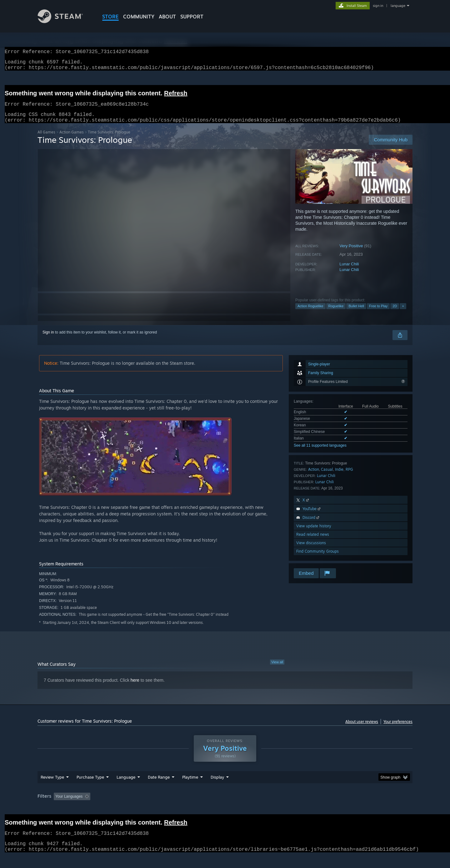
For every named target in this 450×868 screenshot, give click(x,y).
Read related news (313, 542)
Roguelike (336, 314)
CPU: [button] (310, 808)
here (135, 688)
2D (395, 314)
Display (217, 789)
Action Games (72, 140)
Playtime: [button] (180, 808)
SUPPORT (192, 17)
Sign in (48, 340)
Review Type (52, 789)
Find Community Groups (317, 559)
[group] (225, 809)
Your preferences (398, 729)
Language (126, 789)
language (398, 6)
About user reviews (362, 729)
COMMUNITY (139, 17)
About (167, 17)
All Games (46, 140)
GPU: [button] (331, 808)
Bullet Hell (356, 314)
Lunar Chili (349, 271)
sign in (378, 6)
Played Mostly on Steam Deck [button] (225, 808)
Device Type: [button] (358, 808)
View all (277, 670)
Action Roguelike (310, 314)
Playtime (190, 789)
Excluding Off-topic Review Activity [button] (132, 808)
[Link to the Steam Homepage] (65, 21)
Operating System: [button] (278, 808)
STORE (110, 17)
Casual (327, 477)
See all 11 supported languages (320, 453)
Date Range (159, 789)
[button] (58, 808)
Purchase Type (90, 789)
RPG (349, 477)
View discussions (311, 550)
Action (314, 477)
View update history (314, 533)
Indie (339, 477)
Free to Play (378, 314)
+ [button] (403, 314)
